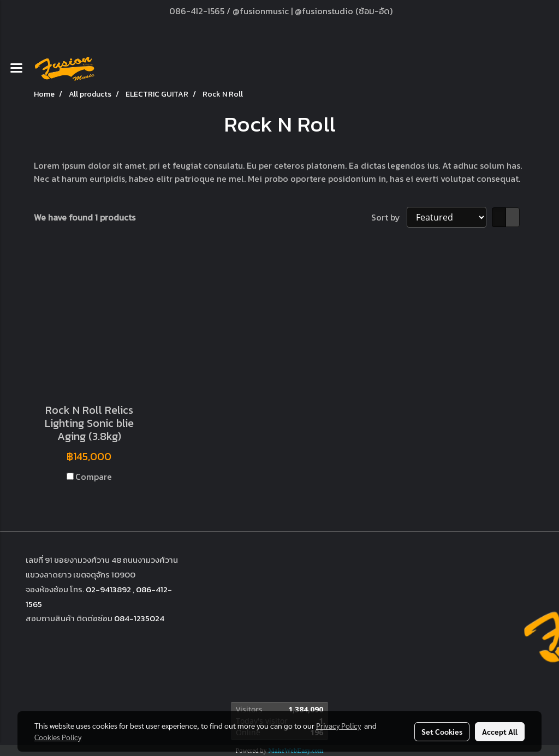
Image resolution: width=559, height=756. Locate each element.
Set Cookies (442, 731)
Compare (94, 477)
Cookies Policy (58, 737)
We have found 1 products (85, 217)
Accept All (500, 731)
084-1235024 (139, 618)
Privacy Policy (338, 725)
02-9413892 (108, 589)
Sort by (389, 217)
